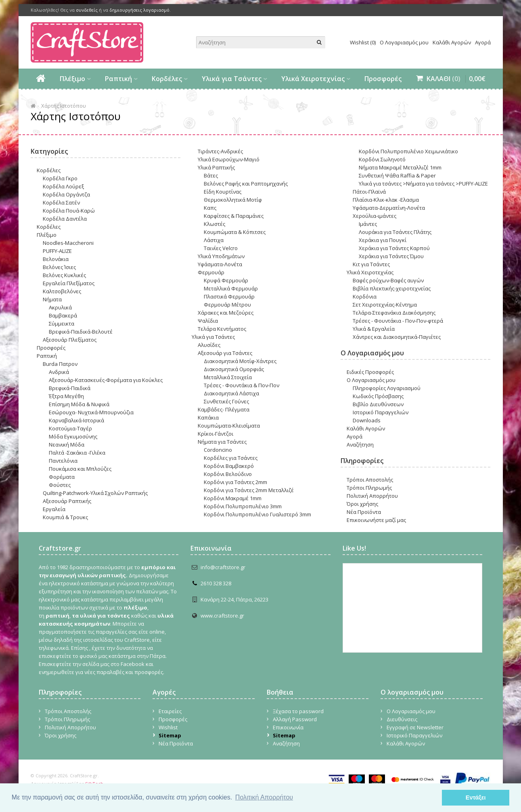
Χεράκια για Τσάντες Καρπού (394, 248)
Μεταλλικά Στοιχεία (228, 377)
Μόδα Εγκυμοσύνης (73, 436)
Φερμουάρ (211, 272)
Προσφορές (383, 79)
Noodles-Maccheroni (68, 243)
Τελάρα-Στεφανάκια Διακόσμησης (394, 313)
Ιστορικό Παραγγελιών (381, 412)
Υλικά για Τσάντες (232, 79)
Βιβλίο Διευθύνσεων (378, 404)
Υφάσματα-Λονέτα (220, 264)
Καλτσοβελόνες (62, 291)
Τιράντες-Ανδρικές (220, 151)
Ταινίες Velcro (221, 248)
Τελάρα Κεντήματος (222, 329)
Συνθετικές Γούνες (226, 401)
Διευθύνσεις (402, 719)
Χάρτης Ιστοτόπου (64, 106)
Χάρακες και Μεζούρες (226, 313)
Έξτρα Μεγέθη (66, 396)
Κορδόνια (365, 296)
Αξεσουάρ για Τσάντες (225, 353)
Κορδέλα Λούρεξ (63, 186)
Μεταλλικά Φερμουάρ (231, 288)
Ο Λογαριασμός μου (404, 42)
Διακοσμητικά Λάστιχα (231, 393)
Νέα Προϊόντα (364, 512)
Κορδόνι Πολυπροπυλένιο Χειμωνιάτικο (408, 151)
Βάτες (211, 175)
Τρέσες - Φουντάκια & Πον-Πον (242, 385)
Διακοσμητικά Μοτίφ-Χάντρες (240, 361)
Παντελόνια (63, 461)
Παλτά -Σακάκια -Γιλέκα (77, 453)
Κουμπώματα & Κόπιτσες (235, 232)
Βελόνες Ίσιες (59, 267)
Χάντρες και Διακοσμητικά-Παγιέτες (397, 337)
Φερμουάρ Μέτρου (227, 305)
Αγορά (483, 42)
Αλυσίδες (209, 345)
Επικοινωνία (288, 727)
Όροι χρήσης (362, 504)
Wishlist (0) (363, 42)
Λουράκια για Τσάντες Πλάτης (395, 232)
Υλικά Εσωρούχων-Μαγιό (229, 159)
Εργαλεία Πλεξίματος (69, 283)
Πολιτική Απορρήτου (372, 496)
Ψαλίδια (208, 321)
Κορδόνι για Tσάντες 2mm (235, 482)
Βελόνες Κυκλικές (64, 275)
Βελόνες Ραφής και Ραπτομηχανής (246, 184)
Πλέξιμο (72, 79)
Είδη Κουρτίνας (223, 192)
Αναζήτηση (360, 445)
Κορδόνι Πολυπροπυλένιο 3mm (243, 506)
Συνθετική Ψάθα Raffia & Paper (397, 175)
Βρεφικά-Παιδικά (70, 388)
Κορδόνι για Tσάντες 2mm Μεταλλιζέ (249, 490)
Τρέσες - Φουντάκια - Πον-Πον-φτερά (398, 321)
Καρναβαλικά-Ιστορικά (76, 420)
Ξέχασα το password (298, 711)
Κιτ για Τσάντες (371, 264)
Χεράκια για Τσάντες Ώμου (391, 256)
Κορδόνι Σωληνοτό (382, 159)
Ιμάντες (368, 224)
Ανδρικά (59, 372)
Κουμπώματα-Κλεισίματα (229, 426)
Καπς (210, 208)
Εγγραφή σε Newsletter (415, 727)
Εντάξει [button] (476, 797)
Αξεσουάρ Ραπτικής (67, 501)
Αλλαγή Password (295, 719)
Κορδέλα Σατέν (61, 202)
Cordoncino (218, 450)
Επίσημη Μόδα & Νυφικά (79, 404)
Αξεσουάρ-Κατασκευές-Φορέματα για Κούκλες (106, 380)
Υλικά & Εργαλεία (374, 329)
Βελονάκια (56, 259)
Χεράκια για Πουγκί (383, 240)
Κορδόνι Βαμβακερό (229, 466)
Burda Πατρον (60, 364)
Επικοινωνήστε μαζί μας (376, 520)
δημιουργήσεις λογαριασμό (139, 10)
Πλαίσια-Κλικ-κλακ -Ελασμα (386, 200)
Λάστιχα (214, 240)
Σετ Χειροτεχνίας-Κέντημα (385, 305)
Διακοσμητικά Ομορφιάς (234, 369)
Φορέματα (62, 477)
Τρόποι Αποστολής (370, 480)
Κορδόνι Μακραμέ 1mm (233, 498)
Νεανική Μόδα (67, 445)
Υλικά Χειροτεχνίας (313, 79)
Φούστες (60, 485)
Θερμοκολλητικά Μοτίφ (233, 200)
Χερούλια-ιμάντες (375, 216)
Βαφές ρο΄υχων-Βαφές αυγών (388, 280)
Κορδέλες (167, 79)
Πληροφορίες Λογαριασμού (387, 388)
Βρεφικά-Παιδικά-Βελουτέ (81, 332)
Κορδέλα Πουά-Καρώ (69, 211)
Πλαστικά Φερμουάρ (229, 296)
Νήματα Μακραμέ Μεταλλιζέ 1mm (400, 167)
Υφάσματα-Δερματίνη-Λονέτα (389, 208)
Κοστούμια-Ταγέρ (70, 428)
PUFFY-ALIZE (57, 251)
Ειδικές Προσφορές (370, 372)
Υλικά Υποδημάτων (221, 256)
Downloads (367, 420)
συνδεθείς (87, 10)
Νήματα (52, 299)
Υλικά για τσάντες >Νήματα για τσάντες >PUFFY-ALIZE (423, 184)
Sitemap (170, 735)
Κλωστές (214, 224)
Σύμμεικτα (62, 324)
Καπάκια (208, 417)
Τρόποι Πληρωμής (369, 488)
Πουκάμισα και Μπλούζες (80, 469)
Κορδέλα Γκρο (60, 178)
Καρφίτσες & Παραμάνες (234, 216)
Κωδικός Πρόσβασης (378, 396)
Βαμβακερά (63, 315)
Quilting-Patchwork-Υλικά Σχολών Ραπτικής (95, 493)
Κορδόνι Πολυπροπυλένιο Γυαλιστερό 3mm (257, 514)
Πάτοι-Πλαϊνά (369, 192)
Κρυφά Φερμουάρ (226, 280)
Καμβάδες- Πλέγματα (224, 409)
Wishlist (168, 727)
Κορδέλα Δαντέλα (65, 219)
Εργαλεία (54, 509)
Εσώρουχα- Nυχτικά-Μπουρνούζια (91, 412)
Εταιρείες (170, 711)
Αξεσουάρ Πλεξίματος (70, 340)
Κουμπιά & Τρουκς (65, 517)
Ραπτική (118, 79)
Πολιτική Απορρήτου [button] (264, 797)
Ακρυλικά (60, 307)
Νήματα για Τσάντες (222, 442)
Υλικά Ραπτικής (216, 167)
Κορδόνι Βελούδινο (228, 474)
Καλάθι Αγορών (452, 42)
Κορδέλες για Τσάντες (231, 458)
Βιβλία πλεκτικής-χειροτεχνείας (392, 288)
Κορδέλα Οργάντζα (66, 194)
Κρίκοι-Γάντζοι (216, 434)
